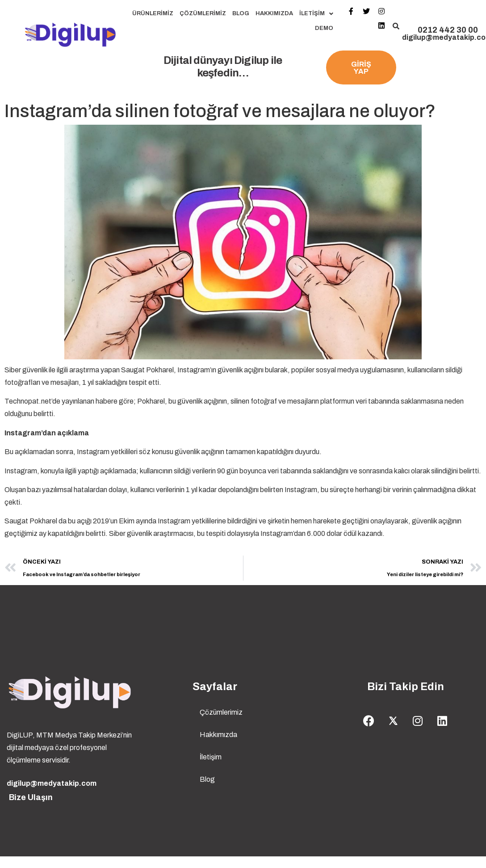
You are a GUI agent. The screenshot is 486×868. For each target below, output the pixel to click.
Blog (241, 13)
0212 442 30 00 (448, 30)
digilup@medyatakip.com (52, 783)
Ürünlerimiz (153, 13)
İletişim (316, 14)
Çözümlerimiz (203, 13)
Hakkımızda (274, 13)
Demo (324, 28)
